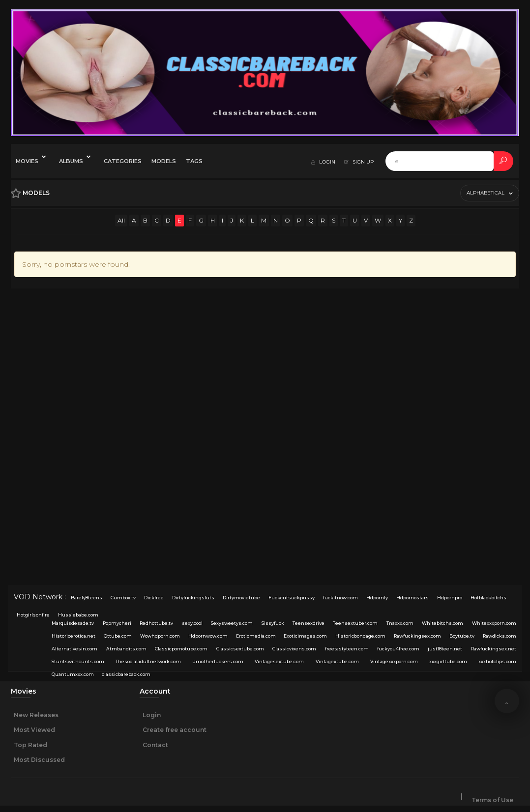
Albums (71, 161)
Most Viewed (34, 730)
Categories (123, 161)
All (121, 220)
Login (152, 715)
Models (164, 161)
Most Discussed (39, 760)
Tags (194, 161)
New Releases (36, 715)
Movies (27, 161)
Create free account (175, 730)
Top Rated (30, 745)
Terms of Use (492, 803)
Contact (155, 745)
